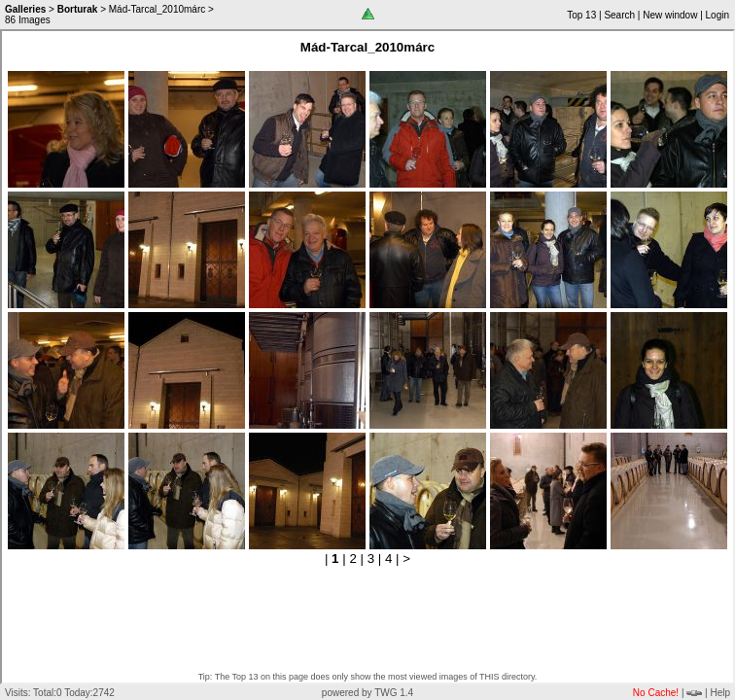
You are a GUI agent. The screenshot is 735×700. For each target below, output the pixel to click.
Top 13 (581, 15)
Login (717, 15)
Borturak (78, 9)
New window (670, 15)
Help (720, 693)
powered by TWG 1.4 (367, 693)
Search (619, 15)
